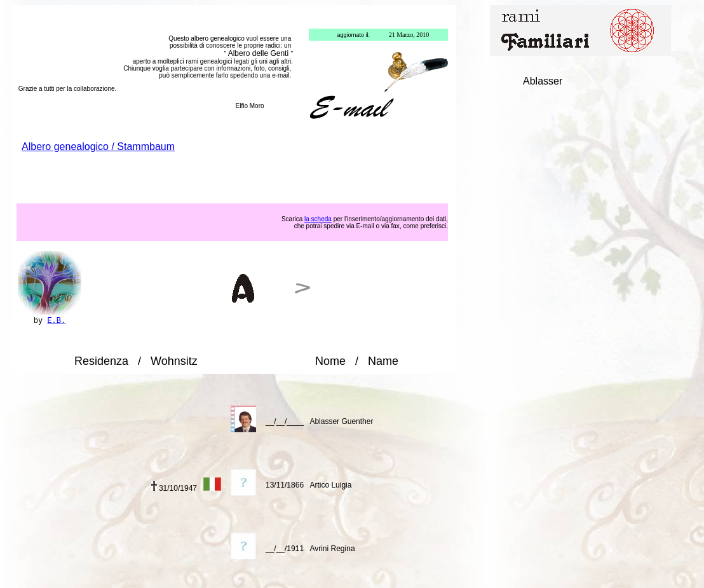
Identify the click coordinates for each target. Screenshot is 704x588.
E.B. (56, 321)
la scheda (318, 219)
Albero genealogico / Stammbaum (98, 147)
